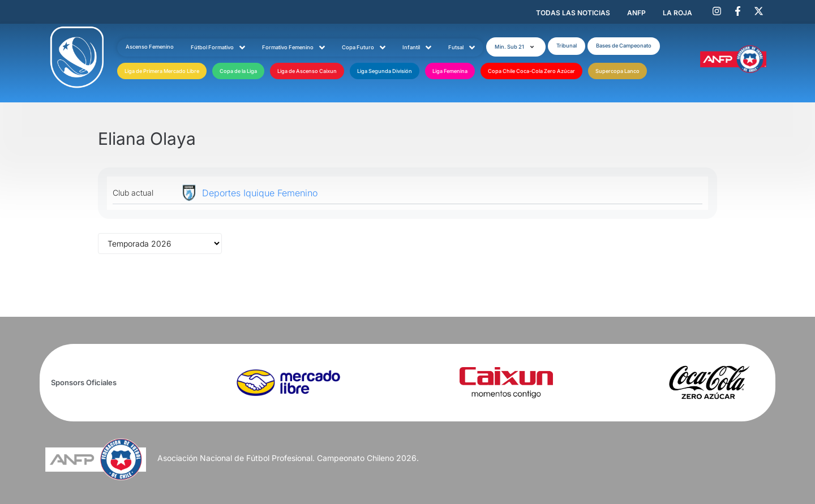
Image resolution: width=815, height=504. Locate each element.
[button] (516, 47)
